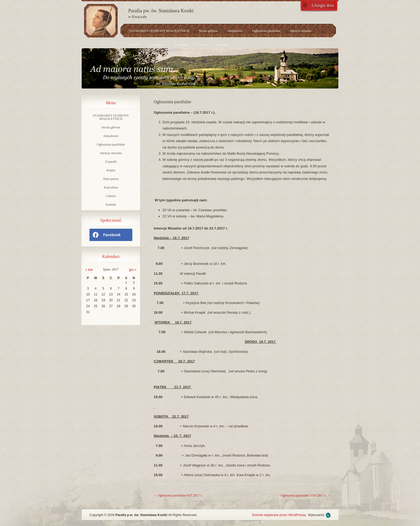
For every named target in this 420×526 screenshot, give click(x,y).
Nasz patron (157, 45)
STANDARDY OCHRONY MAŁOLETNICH (159, 31)
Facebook (106, 235)
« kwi (89, 270)
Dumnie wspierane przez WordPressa (279, 515)
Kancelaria (181, 45)
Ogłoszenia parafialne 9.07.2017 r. (178, 495)
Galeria (202, 45)
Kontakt (222, 45)
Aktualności (235, 31)
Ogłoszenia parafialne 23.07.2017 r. (306, 495)
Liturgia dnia (323, 5)
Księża (111, 170)
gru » (133, 270)
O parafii (134, 45)
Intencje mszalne (301, 31)
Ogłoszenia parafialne (266, 31)
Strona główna (208, 31)
